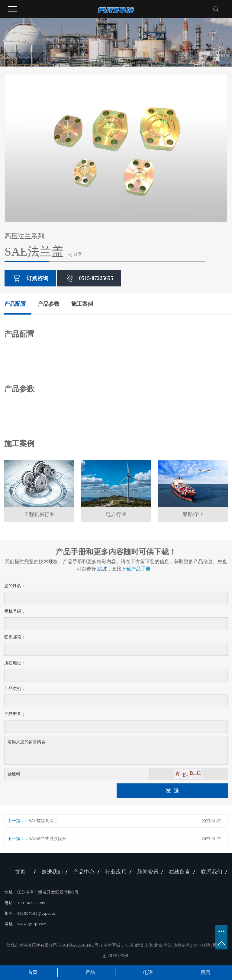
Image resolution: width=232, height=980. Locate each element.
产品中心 (84, 872)
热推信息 (182, 945)
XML (125, 956)
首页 (20, 872)
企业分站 (201, 945)
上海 (149, 945)
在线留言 (180, 872)
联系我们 (212, 872)
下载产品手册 (136, 569)
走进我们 (52, 872)
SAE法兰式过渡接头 (47, 839)
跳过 (102, 569)
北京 (159, 945)
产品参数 (49, 304)
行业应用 (116, 872)
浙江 (168, 945)
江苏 (130, 945)
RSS (113, 956)
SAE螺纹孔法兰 (43, 821)
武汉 (140, 945)
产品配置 (15, 304)
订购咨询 (30, 278)
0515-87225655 (89, 278)
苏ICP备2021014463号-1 (80, 945)
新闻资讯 (148, 872)
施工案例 (82, 304)
